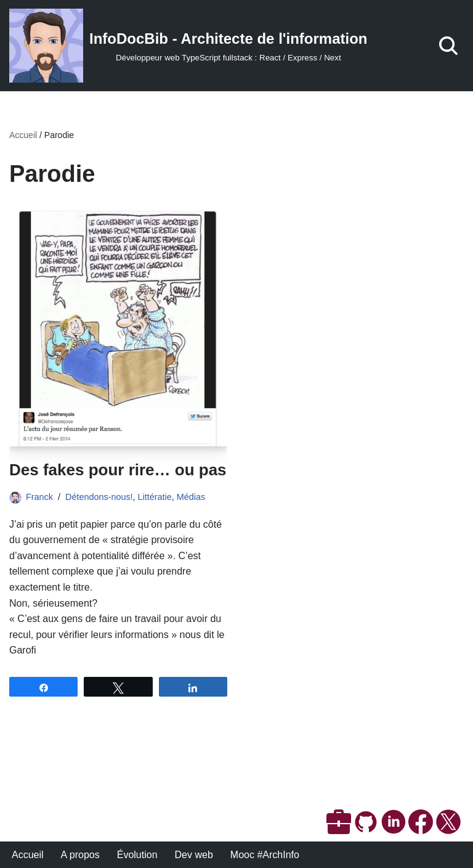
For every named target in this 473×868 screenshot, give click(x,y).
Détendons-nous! (99, 497)
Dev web (194, 855)
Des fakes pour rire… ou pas (118, 470)
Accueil (23, 135)
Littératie (155, 497)
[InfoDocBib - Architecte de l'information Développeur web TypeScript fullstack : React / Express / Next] (188, 46)
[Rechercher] (448, 46)
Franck (39, 497)
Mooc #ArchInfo (265, 855)
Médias (191, 497)
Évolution (137, 855)
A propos (80, 855)
